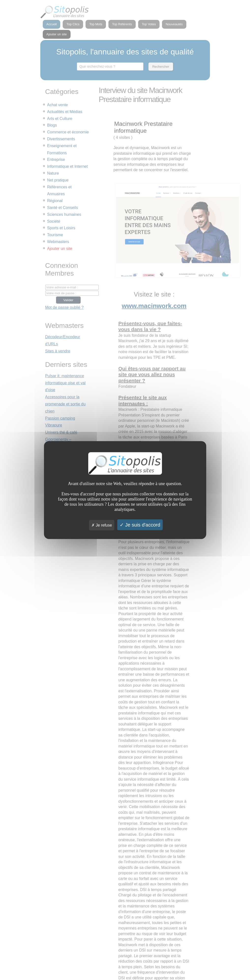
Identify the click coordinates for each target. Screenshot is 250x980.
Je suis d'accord (140, 525)
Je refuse (102, 525)
